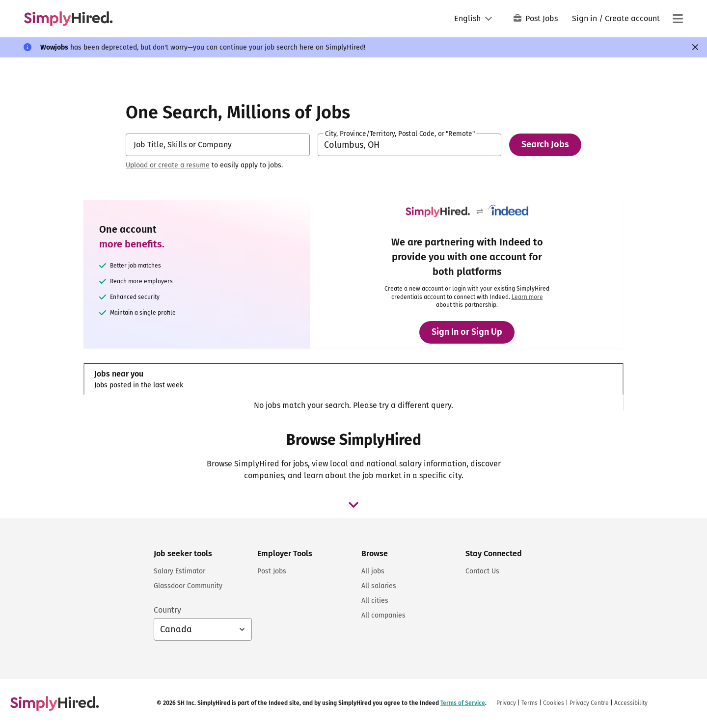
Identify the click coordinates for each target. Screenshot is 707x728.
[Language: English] (473, 19)
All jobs (373, 571)
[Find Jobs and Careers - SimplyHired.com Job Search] (68, 19)
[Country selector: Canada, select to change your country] (203, 629)
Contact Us (482, 571)
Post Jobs (536, 18)
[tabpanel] (353, 405)
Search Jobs (545, 144)
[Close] (695, 47)
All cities (375, 601)
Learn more (527, 297)
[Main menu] (678, 19)
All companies (383, 615)
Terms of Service (463, 703)
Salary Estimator (179, 571)
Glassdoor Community (188, 586)
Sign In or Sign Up (467, 332)
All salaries (379, 586)
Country (167, 610)
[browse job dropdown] (353, 505)
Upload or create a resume (168, 165)
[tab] (353, 379)
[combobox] (218, 145)
